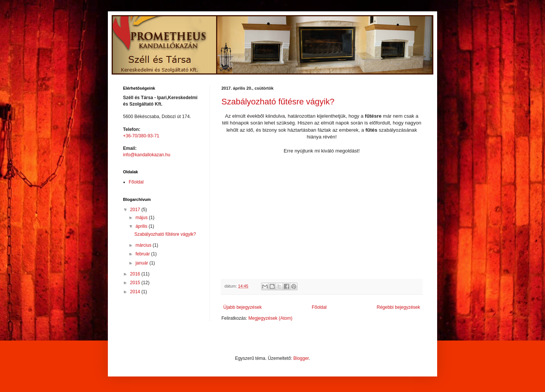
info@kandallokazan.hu (147, 155)
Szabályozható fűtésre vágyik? (278, 102)
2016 (136, 274)
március (144, 245)
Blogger (301, 358)
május (142, 218)
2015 (136, 283)
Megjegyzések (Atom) (270, 318)
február (143, 254)
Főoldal (319, 307)
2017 (136, 210)
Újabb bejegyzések (242, 307)
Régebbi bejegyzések (398, 307)
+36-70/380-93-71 (141, 136)
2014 (136, 292)
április (142, 226)
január (142, 263)
